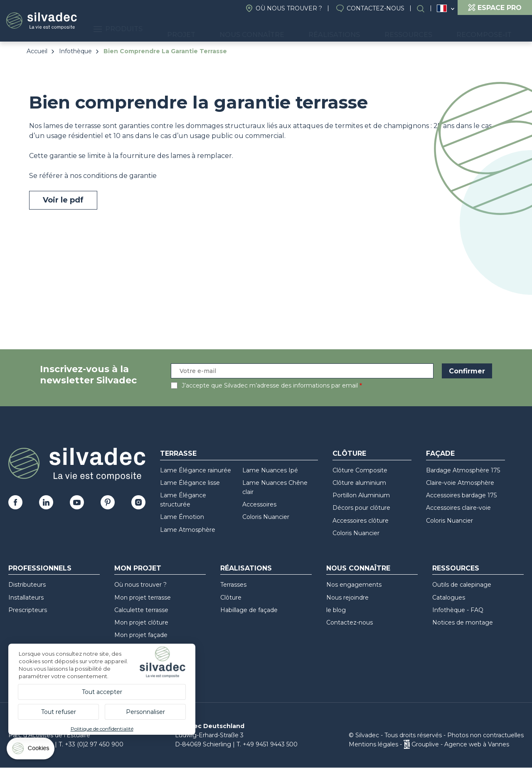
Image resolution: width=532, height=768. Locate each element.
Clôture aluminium (359, 483)
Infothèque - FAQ (458, 610)
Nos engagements (354, 585)
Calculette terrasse (141, 610)
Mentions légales (373, 744)
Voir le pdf (63, 200)
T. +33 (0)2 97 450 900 (91, 744)
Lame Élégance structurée (183, 500)
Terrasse (178, 453)
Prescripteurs (28, 610)
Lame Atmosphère (188, 530)
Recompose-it (491, 29)
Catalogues (449, 598)
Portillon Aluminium (361, 495)
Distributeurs (27, 585)
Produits (198, 29)
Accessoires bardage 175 (461, 495)
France (442, 8)
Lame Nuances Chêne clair (275, 487)
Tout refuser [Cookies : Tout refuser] (59, 712)
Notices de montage (463, 622)
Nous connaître (304, 29)
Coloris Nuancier (266, 517)
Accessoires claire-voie (458, 508)
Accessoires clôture (361, 521)
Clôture (349, 453)
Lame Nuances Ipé (270, 470)
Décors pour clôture (361, 508)
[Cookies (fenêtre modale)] (31, 750)
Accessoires (259, 504)
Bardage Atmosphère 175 (463, 470)
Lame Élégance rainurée (196, 470)
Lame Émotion (182, 517)
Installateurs (26, 598)
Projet (248, 29)
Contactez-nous (376, 8)
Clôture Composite (360, 470)
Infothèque (75, 51)
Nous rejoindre (347, 598)
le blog (336, 610)
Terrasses (233, 585)
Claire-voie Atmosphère (460, 483)
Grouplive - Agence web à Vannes (460, 744)
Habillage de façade (249, 610)
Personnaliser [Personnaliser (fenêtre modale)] (145, 712)
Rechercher (425, 9)
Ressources (431, 29)
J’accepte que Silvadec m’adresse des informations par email (270, 385)
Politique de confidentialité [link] (102, 729)
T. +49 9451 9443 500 (267, 744)
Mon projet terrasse (143, 598)
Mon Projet (138, 568)
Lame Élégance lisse (190, 483)
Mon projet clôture (141, 622)
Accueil (37, 51)
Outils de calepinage (462, 585)
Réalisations (371, 29)
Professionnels (40, 568)
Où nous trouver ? (289, 8)
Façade (440, 453)
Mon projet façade (141, 635)
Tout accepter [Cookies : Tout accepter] (102, 692)
